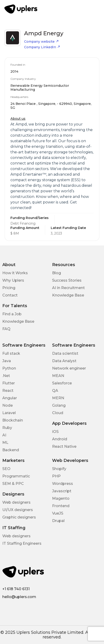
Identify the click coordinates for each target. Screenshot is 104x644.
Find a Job (12, 314)
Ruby (7, 428)
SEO (6, 469)
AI (4, 435)
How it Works (15, 273)
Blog (57, 273)
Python (9, 368)
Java (7, 361)
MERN (58, 398)
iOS (55, 432)
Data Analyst (64, 361)
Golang (59, 405)
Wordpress (63, 484)
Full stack (11, 353)
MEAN (58, 376)
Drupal (58, 521)
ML (5, 443)
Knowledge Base (68, 295)
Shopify (59, 469)
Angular (10, 398)
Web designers (16, 502)
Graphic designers (19, 517)
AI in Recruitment (68, 288)
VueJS (58, 513)
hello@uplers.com (19, 597)
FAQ (6, 329)
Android (60, 439)
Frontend (61, 506)
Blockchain (13, 420)
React (8, 391)
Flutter (9, 383)
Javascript (62, 491)
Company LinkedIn (42, 47)
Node (8, 405)
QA (55, 391)
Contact (10, 295)
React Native (64, 446)
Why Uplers (13, 280)
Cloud (58, 413)
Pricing (9, 288)
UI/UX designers (18, 510)
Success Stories (67, 280)
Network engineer (69, 368)
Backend (11, 450)
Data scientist (65, 353)
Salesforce (62, 383)
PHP (56, 476)
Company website (41, 42)
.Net (6, 376)
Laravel (9, 413)
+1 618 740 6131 (16, 589)
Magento (61, 498)
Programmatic (16, 476)
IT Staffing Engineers (22, 543)
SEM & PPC (13, 484)
